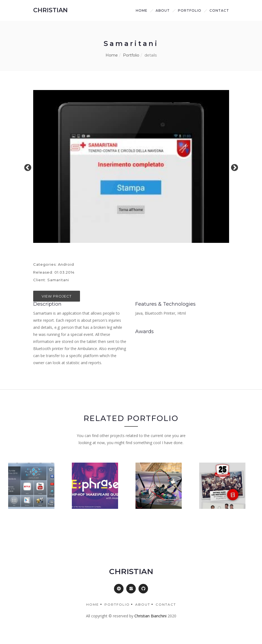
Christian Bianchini (150, 616)
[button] (119, 589)
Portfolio (190, 10)
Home (142, 10)
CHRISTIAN (50, 10)
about (163, 10)
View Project (57, 296)
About (143, 604)
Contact (219, 10)
